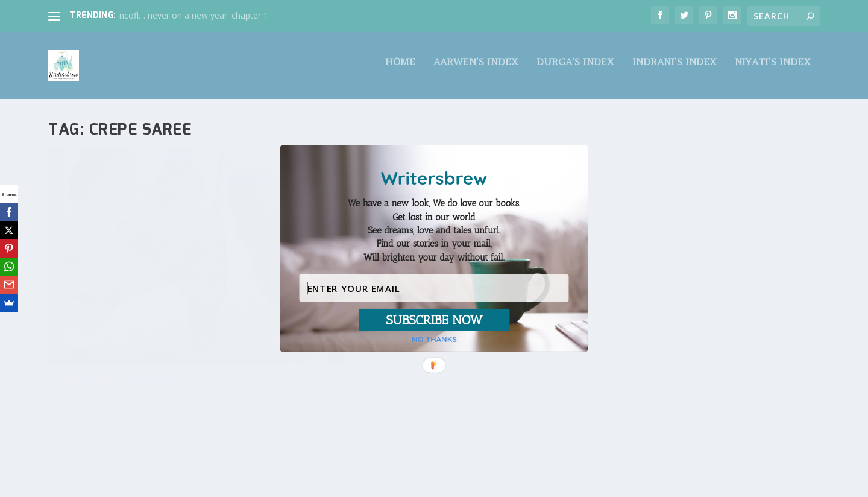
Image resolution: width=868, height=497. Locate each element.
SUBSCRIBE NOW (434, 320)
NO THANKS (434, 339)
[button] (434, 230)
